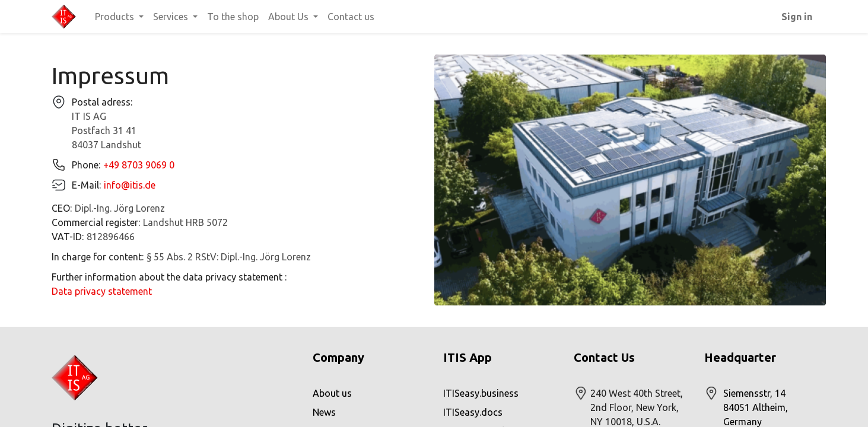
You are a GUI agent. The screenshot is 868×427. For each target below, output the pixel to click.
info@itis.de (130, 185)
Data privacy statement (102, 291)
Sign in (797, 17)
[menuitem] (233, 17)
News (324, 412)
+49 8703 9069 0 (139, 165)
